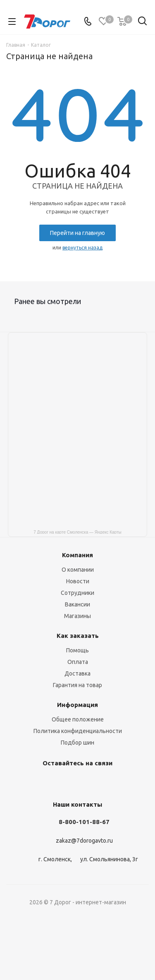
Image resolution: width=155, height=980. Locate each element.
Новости (78, 581)
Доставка (77, 673)
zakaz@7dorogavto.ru (84, 841)
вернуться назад (82, 248)
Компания (77, 555)
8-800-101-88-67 (84, 822)
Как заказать (78, 636)
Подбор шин (77, 743)
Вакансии (77, 604)
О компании (78, 570)
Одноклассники (76, 782)
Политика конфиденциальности (78, 731)
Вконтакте (34, 782)
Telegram (55, 782)
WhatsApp (117, 782)
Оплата (78, 662)
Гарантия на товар (77, 685)
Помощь (77, 650)
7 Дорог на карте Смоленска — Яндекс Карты (77, 532)
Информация (77, 705)
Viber (96, 782)
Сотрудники (77, 593)
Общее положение (78, 719)
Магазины (77, 616)
